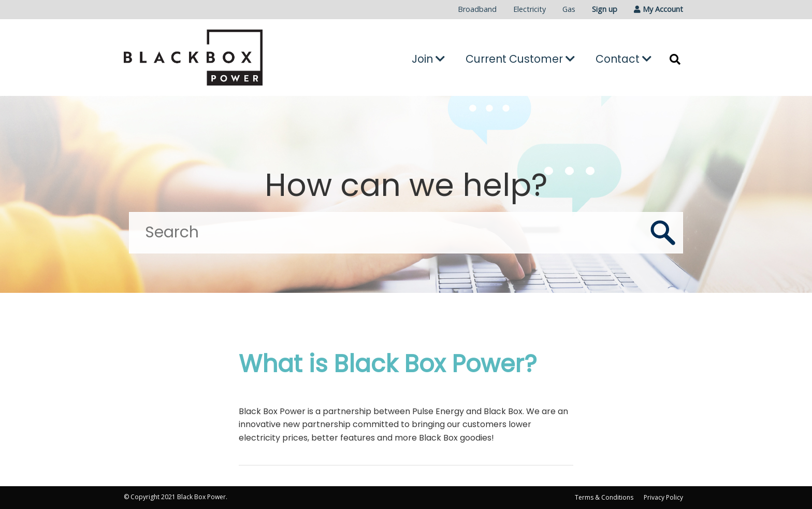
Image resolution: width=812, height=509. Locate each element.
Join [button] (428, 59)
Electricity (530, 9)
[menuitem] (477, 10)
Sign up (605, 9)
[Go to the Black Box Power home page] (212, 58)
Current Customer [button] (520, 59)
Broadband (477, 9)
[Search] (406, 233)
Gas (569, 9)
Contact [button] (624, 59)
